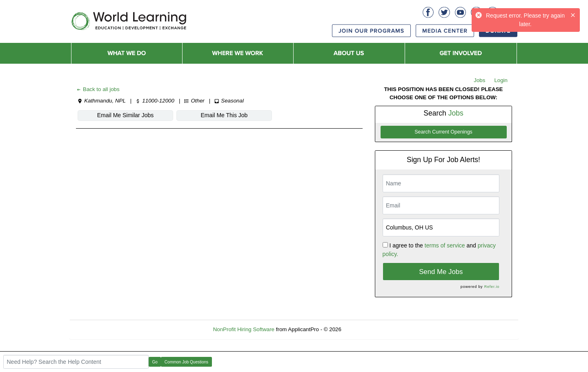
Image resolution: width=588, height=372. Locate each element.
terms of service (445, 245)
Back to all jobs (98, 89)
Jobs (479, 80)
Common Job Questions (186, 362)
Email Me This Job (224, 115)
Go (155, 362)
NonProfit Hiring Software (244, 329)
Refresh (366, 329)
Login (501, 80)
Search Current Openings (443, 132)
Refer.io (492, 287)
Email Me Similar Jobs (125, 115)
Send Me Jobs (441, 272)
